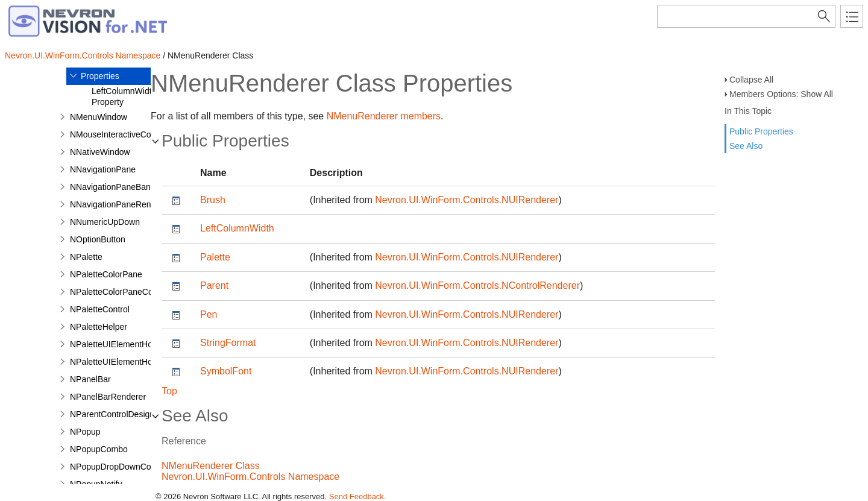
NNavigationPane (103, 169)
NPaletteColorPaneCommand (125, 292)
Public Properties (761, 131)
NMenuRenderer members (384, 116)
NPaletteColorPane (106, 274)
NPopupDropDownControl (119, 467)
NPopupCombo (99, 449)
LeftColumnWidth (237, 228)
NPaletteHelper (99, 327)
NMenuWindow (99, 117)
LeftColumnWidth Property (124, 96)
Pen (209, 314)
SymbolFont (226, 371)
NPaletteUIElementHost (115, 344)
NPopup (85, 432)
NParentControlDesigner (116, 414)
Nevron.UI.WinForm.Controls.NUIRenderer (467, 200)
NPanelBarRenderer (108, 397)
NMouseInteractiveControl (119, 134)
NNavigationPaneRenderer (120, 204)
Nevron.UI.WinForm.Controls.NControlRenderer (477, 285)
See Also (746, 146)
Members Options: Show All (781, 94)
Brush (213, 200)
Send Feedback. (358, 496)
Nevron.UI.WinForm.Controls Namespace (83, 55)
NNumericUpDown (105, 222)
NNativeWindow (100, 152)
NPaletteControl (100, 309)
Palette (215, 257)
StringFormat (228, 343)
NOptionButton (98, 239)
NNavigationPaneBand (113, 187)
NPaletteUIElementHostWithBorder (136, 362)
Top (169, 391)
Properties (100, 76)
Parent (214, 285)
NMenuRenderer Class (211, 466)
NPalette (86, 257)
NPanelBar (90, 379)
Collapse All (751, 80)
